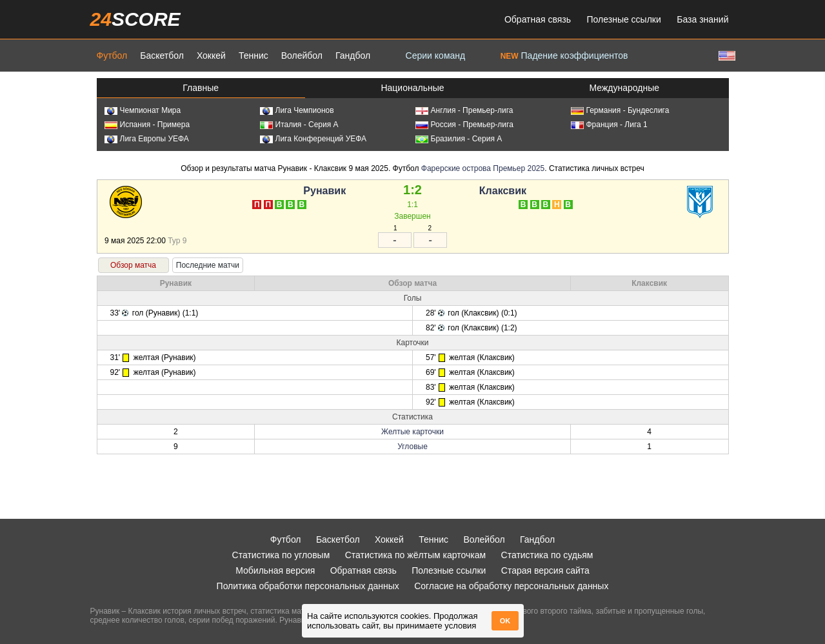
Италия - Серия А (299, 125)
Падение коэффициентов (564, 55)
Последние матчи (208, 265)
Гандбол (353, 55)
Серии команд (436, 55)
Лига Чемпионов (297, 110)
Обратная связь (538, 19)
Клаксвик (503, 191)
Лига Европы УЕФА (147, 139)
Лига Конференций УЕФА (313, 139)
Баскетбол (162, 55)
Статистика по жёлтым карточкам (416, 555)
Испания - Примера (147, 125)
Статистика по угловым (281, 555)
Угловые (412, 447)
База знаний (702, 19)
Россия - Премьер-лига (464, 125)
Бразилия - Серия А (459, 139)
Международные (625, 88)
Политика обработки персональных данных (308, 586)
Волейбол (302, 55)
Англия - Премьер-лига (464, 110)
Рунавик (324, 191)
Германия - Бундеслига (620, 110)
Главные (201, 88)
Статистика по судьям (547, 555)
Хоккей (211, 55)
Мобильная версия (275, 570)
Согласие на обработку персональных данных (511, 586)
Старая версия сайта (545, 570)
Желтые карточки (412, 432)
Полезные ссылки (624, 19)
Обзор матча (133, 265)
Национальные (412, 88)
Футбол (112, 55)
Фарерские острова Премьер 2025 (483, 168)
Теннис (253, 55)
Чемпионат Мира (143, 110)
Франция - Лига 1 (609, 125)
